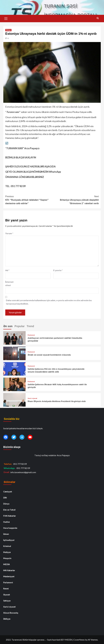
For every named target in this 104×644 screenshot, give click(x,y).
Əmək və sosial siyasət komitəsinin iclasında (49, 355)
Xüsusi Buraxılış (11, 613)
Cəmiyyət (8, 492)
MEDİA (7, 564)
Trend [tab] (30, 326)
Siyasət (7, 595)
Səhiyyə (7, 601)
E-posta (58, 270)
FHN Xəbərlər (10, 516)
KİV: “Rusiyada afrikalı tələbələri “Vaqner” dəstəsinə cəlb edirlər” (29, 200)
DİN (5, 498)
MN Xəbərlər (9, 570)
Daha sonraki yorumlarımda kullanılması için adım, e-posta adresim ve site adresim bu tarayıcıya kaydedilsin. (49, 302)
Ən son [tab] (8, 326)
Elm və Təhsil (9, 510)
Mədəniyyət (9, 576)
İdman (6, 534)
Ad (7, 270)
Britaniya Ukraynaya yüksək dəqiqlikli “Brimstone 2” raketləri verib (75, 200)
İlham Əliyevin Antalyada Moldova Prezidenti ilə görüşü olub (57, 401)
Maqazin (7, 558)
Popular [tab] (19, 326)
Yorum (9, 233)
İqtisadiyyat (9, 540)
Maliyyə (7, 552)
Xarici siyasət (32, 398)
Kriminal (7, 546)
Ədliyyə (7, 619)
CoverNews (79, 640)
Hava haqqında (10, 528)
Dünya (8, 30)
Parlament (31, 335)
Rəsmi (6, 589)
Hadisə (6, 522)
